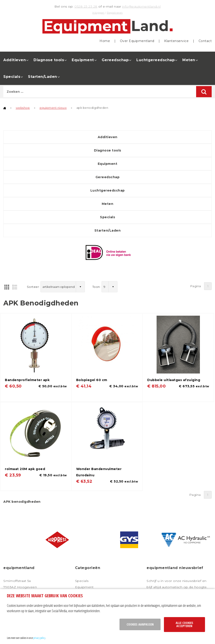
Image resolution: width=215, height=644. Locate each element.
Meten (189, 60)
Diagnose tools (49, 60)
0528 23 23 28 (86, 6)
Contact (205, 41)
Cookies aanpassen (140, 624)
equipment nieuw (53, 108)
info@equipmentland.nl (141, 6)
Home (105, 41)
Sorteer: (33, 287)
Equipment (83, 60)
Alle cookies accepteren (184, 624)
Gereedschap (115, 60)
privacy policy (39, 638)
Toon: (97, 287)
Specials (12, 77)
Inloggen (99, 13)
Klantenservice (176, 41)
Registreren (115, 13)
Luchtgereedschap (155, 60)
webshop (23, 108)
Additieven (15, 60)
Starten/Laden (43, 77)
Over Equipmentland (137, 41)
